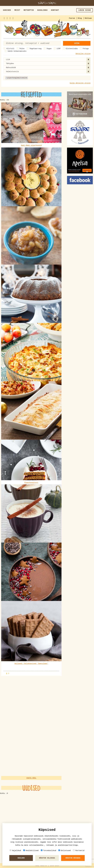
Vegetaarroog (36, 49)
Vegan (49, 49)
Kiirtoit (10, 49)
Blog (80, 18)
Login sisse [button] (85, 10)
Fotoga (86, 49)
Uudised (7, 10)
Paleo (22, 49)
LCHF (59, 49)
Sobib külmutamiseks (17, 51)
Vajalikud (15, 851)
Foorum (72, 18)
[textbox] (40, 78)
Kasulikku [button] (42, 10)
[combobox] (47, 59)
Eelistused (65, 851)
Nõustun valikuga (47, 858)
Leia (77, 43)
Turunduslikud (48, 851)
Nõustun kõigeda (73, 858)
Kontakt (55, 10)
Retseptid (29, 10)
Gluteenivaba (72, 49)
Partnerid (79, 851)
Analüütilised (31, 851)
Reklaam (88, 18)
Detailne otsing (83, 54)
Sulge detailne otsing (80, 83)
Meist (17, 10)
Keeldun (21, 858)
